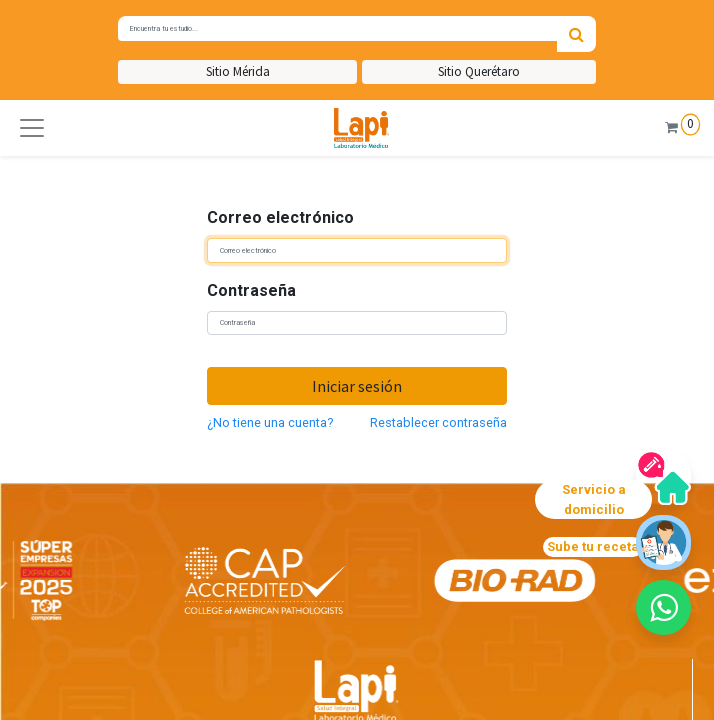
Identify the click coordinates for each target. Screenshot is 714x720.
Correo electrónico (280, 217)
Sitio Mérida (238, 71)
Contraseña (251, 290)
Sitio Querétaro (479, 71)
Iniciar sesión (357, 386)
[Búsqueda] (576, 34)
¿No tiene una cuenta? (270, 422)
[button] (32, 128)
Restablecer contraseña (438, 422)
